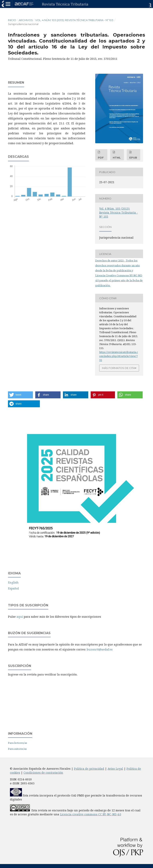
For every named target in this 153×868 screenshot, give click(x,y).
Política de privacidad (89, 769)
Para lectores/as (18, 743)
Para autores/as (17, 749)
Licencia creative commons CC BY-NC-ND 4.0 (91, 814)
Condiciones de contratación (43, 773)
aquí (20, 617)
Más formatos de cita (118, 368)
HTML (117, 158)
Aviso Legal (115, 769)
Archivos (26, 20)
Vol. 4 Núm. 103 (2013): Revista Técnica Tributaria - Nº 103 (74, 20)
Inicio (12, 20)
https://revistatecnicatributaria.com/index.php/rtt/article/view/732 (119, 356)
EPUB (133, 158)
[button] (20, 395)
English (13, 582)
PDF (101, 158)
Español (13, 588)
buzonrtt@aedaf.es (100, 649)
